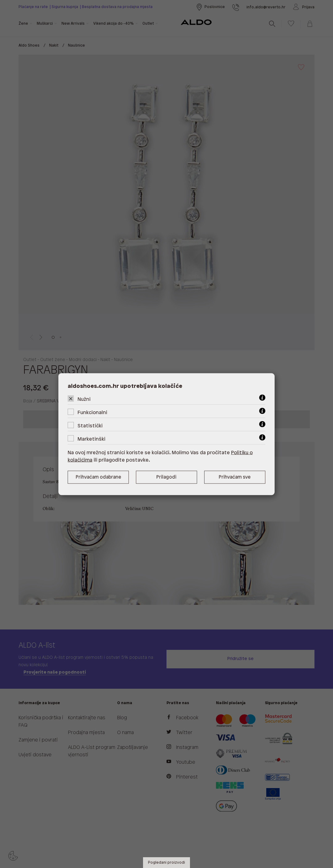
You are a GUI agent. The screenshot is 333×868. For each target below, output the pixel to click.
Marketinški (91, 439)
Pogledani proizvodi (166, 863)
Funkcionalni (92, 412)
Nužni (84, 399)
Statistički (90, 426)
